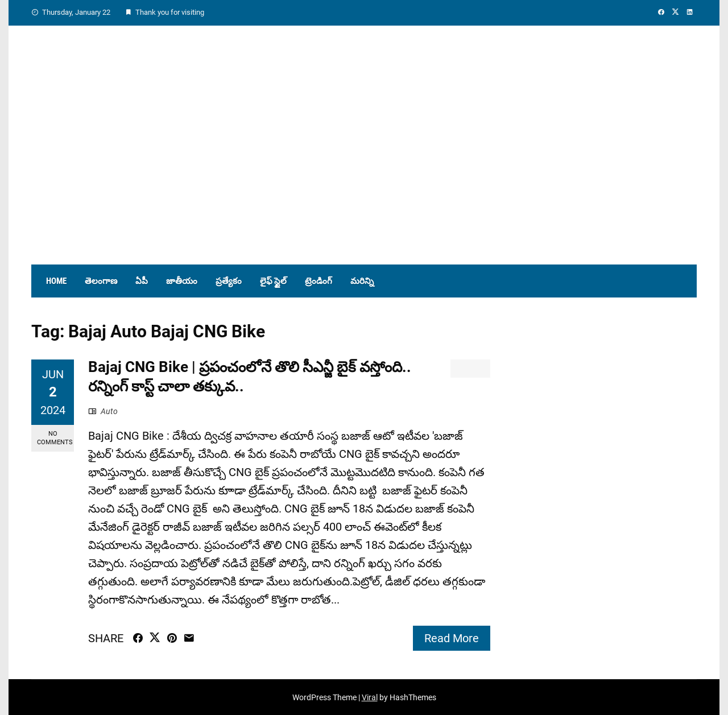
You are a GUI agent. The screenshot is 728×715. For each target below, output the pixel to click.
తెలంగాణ (101, 281)
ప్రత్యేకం (229, 281)
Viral (370, 697)
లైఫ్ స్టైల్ (273, 281)
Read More (452, 638)
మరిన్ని (362, 281)
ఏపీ (142, 281)
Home (56, 281)
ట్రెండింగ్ (318, 281)
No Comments (55, 438)
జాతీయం (182, 281)
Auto (109, 411)
